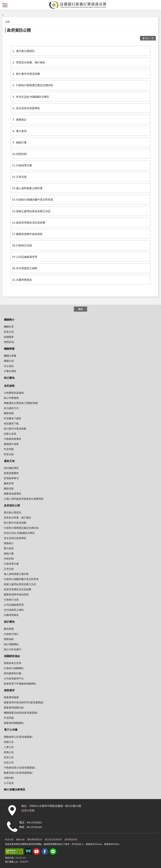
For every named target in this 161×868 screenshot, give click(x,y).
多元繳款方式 (11, 408)
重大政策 (19, 131)
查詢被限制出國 (13, 673)
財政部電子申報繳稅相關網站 (20, 683)
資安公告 (9, 757)
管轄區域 (9, 342)
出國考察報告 (22, 280)
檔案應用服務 (11, 697)
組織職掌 (9, 337)
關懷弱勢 (9, 413)
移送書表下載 (11, 423)
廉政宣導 (9, 483)
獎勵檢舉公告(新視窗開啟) (18, 737)
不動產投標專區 (13, 439)
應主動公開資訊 (23, 51)
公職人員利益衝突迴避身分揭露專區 (24, 499)
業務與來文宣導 (13, 663)
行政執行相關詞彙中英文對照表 (33, 199)
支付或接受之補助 (25, 268)
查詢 (156, 5)
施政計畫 (19, 142)
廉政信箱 (9, 488)
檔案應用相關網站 (14, 723)
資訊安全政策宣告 (53, 839)
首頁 (8, 22)
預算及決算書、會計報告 (29, 62)
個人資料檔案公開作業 (27, 188)
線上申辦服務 (11, 398)
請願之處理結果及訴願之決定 (31, 211)
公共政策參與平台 (14, 678)
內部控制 (19, 154)
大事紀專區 (10, 371)
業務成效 (9, 639)
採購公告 (9, 742)
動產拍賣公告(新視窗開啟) (18, 773)
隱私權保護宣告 (35, 839)
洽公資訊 (9, 366)
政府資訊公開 (19, 30)
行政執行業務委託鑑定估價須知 (33, 85)
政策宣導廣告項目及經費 (29, 222)
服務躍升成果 (11, 444)
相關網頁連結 (12, 656)
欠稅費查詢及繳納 (14, 393)
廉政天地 (9, 461)
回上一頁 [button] (149, 38)
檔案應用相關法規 (14, 707)
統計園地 (9, 622)
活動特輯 (9, 778)
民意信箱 (9, 454)
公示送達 (9, 783)
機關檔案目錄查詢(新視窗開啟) (21, 713)
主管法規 (19, 177)
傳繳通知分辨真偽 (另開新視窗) (21, 403)
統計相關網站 (11, 644)
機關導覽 (9, 349)
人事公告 (9, 747)
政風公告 (9, 752)
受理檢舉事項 (11, 478)
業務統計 (19, 119)
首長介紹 (9, 332)
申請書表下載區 (13, 418)
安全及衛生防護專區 (26, 108)
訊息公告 (9, 762)
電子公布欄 (11, 730)
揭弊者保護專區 (13, 494)
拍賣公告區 (10, 434)
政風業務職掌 (11, 473)
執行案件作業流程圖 (26, 74)
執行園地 (9, 378)
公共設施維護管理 (25, 257)
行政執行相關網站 (14, 668)
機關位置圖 (10, 356)
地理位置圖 (28, 810)
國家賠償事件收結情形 (27, 234)
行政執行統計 (11, 634)
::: (3, 2)
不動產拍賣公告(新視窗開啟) (19, 767)
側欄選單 (5, 5)
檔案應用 (9, 690)
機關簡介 (9, 320)
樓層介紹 (9, 361)
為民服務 (9, 386)
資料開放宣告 (71, 839)
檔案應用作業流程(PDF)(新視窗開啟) (24, 702)
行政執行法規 (22, 245)
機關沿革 (9, 327)
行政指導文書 (22, 165)
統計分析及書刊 (13, 649)
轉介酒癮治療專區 (15, 789)
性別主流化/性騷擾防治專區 (31, 97)
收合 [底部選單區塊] (80, 309)
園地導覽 (9, 629)
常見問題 (9, 449)
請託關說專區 (11, 468)
